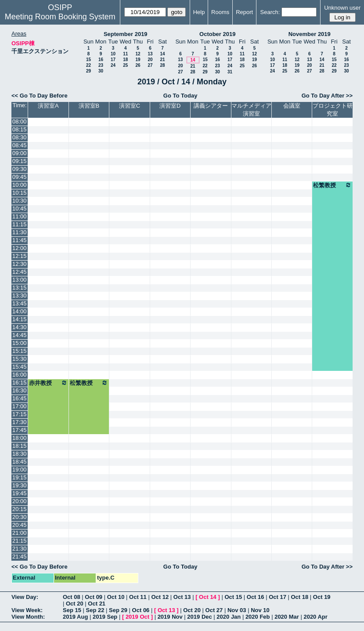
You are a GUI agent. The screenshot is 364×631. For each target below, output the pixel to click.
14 (162, 54)
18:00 (20, 438)
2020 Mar (287, 617)
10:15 (20, 193)
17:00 (20, 406)
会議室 (292, 106)
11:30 (20, 232)
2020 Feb (258, 617)
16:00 (20, 375)
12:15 (20, 256)
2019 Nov (170, 617)
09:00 (20, 153)
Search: (270, 12)
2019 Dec (199, 617)
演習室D (170, 106)
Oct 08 (72, 597)
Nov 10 (260, 610)
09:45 (20, 177)
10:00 (20, 185)
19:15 (20, 477)
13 (150, 54)
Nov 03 (237, 610)
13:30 (20, 296)
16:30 (20, 390)
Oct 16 (256, 597)
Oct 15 (233, 597)
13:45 (20, 303)
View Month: (28, 617)
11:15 (20, 224)
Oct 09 (94, 597)
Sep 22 (95, 610)
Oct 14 (208, 597)
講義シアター (211, 106)
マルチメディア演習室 (251, 110)
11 (125, 54)
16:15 (20, 383)
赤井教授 (48, 383)
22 (88, 65)
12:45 (20, 272)
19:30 (20, 485)
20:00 (20, 501)
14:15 (20, 319)
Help (199, 12)
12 (138, 54)
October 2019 (217, 34)
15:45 (20, 367)
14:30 (20, 327)
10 (113, 54)
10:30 (20, 201)
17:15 (20, 414)
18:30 (20, 454)
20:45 (20, 525)
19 (138, 60)
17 (113, 60)
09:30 (20, 169)
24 (113, 65)
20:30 (20, 517)
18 (125, 60)
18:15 (20, 446)
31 (230, 72)
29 (88, 71)
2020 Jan (229, 617)
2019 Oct (137, 617)
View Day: (25, 597)
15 (88, 60)
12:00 (20, 248)
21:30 (20, 549)
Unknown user (342, 8)
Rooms (220, 12)
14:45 (20, 335)
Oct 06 (141, 610)
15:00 (20, 343)
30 (101, 71)
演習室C (130, 106)
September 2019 (126, 34)
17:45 (20, 430)
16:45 (20, 398)
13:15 (20, 288)
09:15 (20, 161)
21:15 (20, 541)
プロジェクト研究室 (333, 110)
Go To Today (180, 96)
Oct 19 (322, 597)
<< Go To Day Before (40, 96)
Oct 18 (300, 597)
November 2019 (310, 34)
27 (150, 65)
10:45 (20, 209)
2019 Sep (105, 617)
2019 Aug (75, 617)
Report (244, 12)
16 (101, 60)
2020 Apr (315, 617)
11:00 (20, 216)
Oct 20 (75, 604)
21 (162, 60)
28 (162, 65)
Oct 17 (278, 597)
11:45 (20, 240)
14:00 (20, 311)
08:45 (20, 145)
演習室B (89, 106)
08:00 (20, 121)
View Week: (27, 610)
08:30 (20, 137)
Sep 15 (72, 610)
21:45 (20, 557)
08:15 (20, 129)
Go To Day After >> (327, 96)
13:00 (20, 280)
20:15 (20, 509)
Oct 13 (182, 597)
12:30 (20, 264)
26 (138, 65)
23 (101, 65)
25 (125, 65)
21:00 (20, 533)
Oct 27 (214, 610)
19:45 (20, 493)
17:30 (20, 422)
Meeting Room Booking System (60, 17)
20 (150, 60)
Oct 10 (116, 597)
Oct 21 (97, 604)
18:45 (20, 462)
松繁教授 (332, 185)
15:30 (20, 359)
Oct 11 (138, 597)
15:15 (20, 351)
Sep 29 (118, 610)
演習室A (48, 106)
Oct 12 (160, 597)
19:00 (20, 470)
